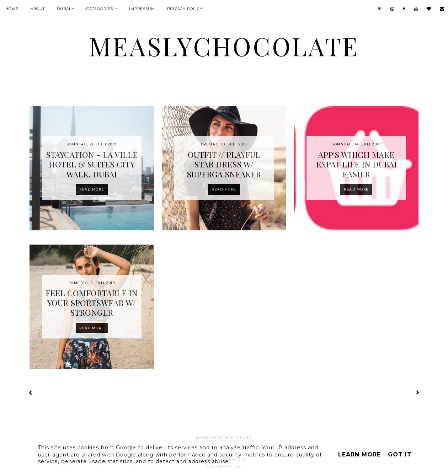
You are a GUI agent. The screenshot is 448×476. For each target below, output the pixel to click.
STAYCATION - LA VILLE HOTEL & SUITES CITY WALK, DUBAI (92, 164)
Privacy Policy (185, 9)
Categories (100, 9)
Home (12, 9)
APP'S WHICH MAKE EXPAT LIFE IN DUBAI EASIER (356, 164)
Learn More (359, 454)
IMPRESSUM (142, 9)
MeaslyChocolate (224, 46)
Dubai (64, 9)
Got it (400, 454)
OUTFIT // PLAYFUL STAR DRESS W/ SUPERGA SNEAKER (224, 164)
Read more (92, 189)
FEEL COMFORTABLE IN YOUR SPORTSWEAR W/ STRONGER (92, 303)
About (38, 9)
